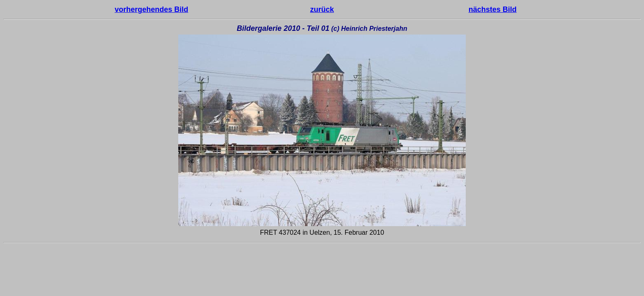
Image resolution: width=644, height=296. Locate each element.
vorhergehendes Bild (151, 9)
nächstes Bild (493, 9)
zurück (322, 9)
